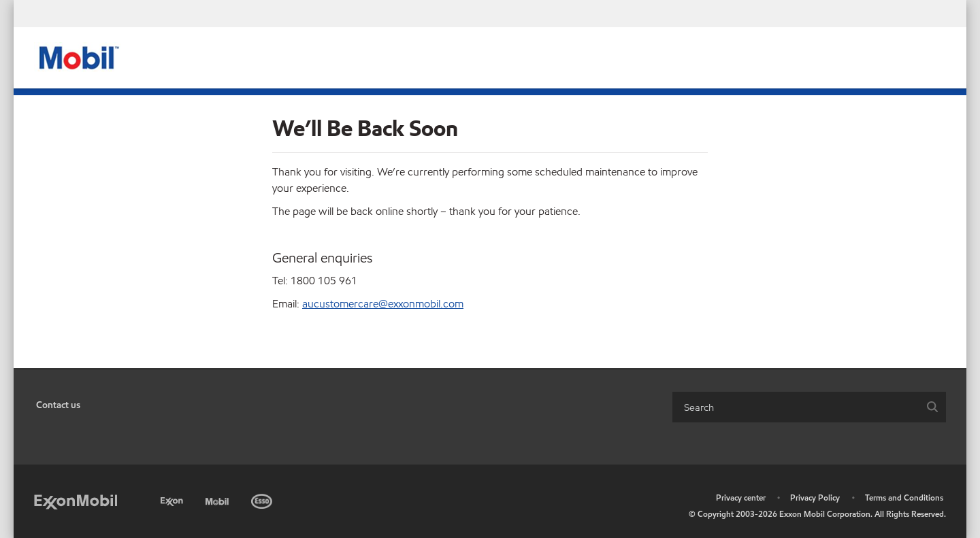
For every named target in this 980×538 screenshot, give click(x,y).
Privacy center (741, 498)
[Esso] (263, 499)
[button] (932, 407)
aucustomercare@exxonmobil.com (383, 304)
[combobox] (809, 407)
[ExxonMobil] (76, 501)
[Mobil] (218, 499)
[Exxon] (173, 499)
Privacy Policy (815, 498)
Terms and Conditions (904, 498)
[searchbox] (796, 407)
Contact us (58, 405)
